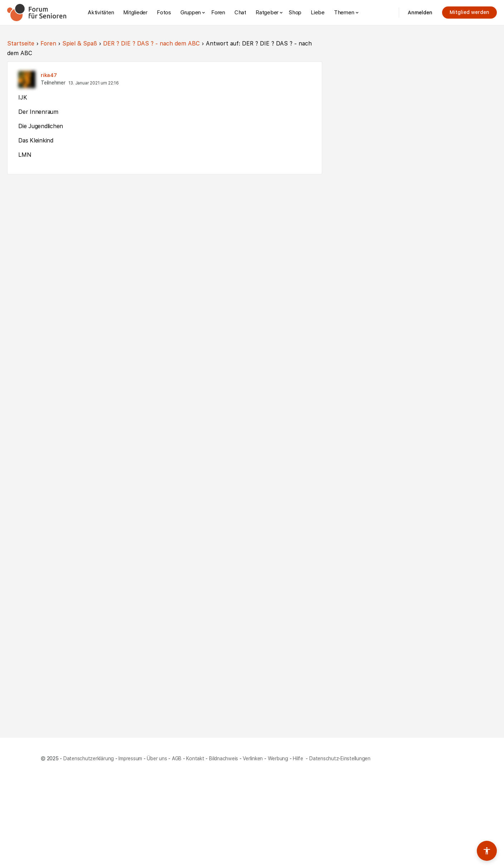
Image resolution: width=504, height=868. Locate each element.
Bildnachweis (224, 758)
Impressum (130, 758)
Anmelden (420, 13)
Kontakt (195, 758)
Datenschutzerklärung (89, 758)
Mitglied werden (469, 12)
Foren (48, 43)
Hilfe (299, 758)
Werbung (278, 758)
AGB (177, 758)
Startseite (21, 43)
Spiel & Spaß (80, 43)
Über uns (157, 758)
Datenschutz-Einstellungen (340, 758)
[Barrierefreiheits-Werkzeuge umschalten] (487, 851)
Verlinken (253, 758)
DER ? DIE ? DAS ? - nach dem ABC (151, 43)
